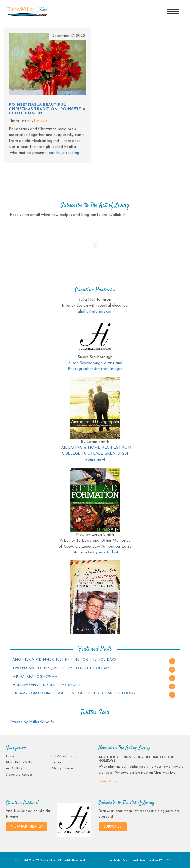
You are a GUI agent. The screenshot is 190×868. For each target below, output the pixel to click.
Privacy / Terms (62, 769)
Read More (108, 781)
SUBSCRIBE (113, 827)
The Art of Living (64, 756)
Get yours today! (103, 552)
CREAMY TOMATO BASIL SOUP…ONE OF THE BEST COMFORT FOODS (74, 694)
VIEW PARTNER (26, 827)
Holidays (41, 121)
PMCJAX (165, 860)
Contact (57, 762)
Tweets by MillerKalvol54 (32, 722)
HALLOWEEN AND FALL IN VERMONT (47, 685)
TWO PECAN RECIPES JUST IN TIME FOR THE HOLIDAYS (62, 668)
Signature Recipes (19, 775)
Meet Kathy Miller (19, 762)
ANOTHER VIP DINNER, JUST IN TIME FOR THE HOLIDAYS (64, 660)
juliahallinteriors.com (95, 312)
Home (10, 756)
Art (30, 121)
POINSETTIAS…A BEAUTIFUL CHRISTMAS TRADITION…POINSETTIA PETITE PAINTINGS (47, 109)
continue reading (64, 153)
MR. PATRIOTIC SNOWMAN (36, 677)
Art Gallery (14, 769)
